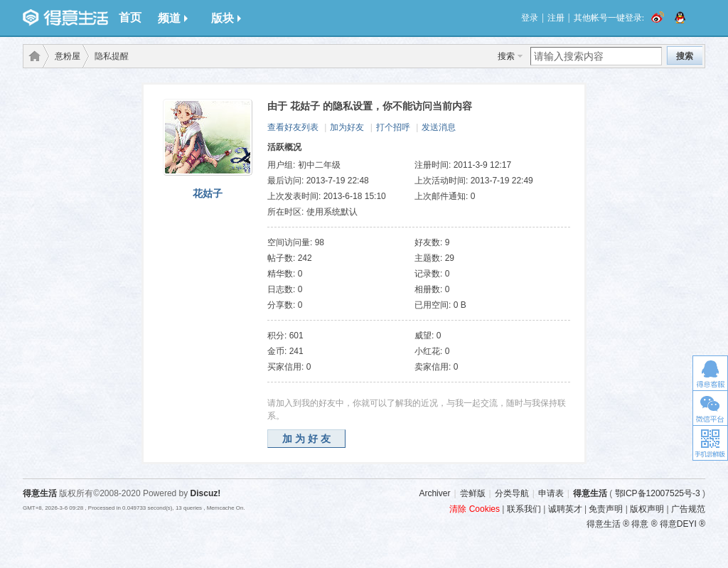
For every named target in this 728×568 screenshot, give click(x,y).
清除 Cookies (475, 509)
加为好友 (347, 127)
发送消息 (439, 127)
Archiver (434, 493)
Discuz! (206, 493)
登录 (530, 18)
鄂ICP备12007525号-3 (658, 493)
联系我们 (524, 509)
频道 (173, 18)
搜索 (506, 56)
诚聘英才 (565, 509)
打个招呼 (393, 127)
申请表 (551, 493)
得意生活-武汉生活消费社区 (32, 56)
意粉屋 (68, 56)
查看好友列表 (293, 127)
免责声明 (606, 509)
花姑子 (208, 193)
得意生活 (590, 493)
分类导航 (512, 493)
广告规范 (688, 509)
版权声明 (647, 509)
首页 (130, 17)
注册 (556, 18)
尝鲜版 (473, 493)
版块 (226, 18)
